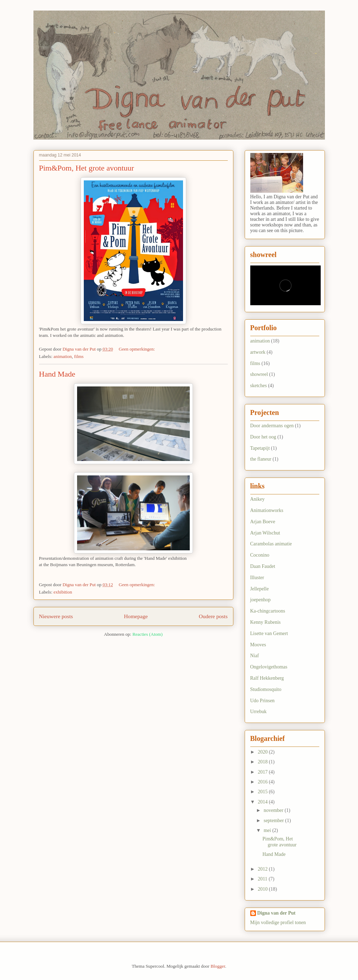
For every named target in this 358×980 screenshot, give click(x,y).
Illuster (257, 578)
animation (63, 356)
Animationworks (267, 510)
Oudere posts (213, 616)
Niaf (255, 656)
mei (268, 830)
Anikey (257, 499)
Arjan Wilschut (265, 533)
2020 (263, 752)
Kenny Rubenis (266, 622)
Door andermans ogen (272, 426)
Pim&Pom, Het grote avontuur (87, 168)
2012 (263, 869)
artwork (258, 352)
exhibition (63, 592)
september (274, 821)
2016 (263, 782)
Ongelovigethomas (269, 667)
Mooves (258, 645)
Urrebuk (259, 712)
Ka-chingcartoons (268, 611)
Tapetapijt (260, 448)
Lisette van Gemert (269, 633)
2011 (263, 879)
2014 (263, 802)
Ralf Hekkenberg (267, 678)
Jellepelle (260, 589)
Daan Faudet (263, 566)
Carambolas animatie (271, 544)
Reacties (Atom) (147, 634)
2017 (263, 772)
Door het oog (263, 437)
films (79, 356)
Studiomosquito (266, 689)
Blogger (218, 966)
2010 (263, 889)
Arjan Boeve (263, 522)
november (274, 810)
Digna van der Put (277, 913)
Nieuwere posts (56, 616)
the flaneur (261, 459)
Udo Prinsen (263, 701)
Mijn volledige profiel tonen (278, 923)
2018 (263, 762)
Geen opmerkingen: (137, 349)
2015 (263, 792)
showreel (259, 374)
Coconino (260, 555)
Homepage (136, 616)
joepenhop (260, 600)
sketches (259, 386)
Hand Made (57, 374)
